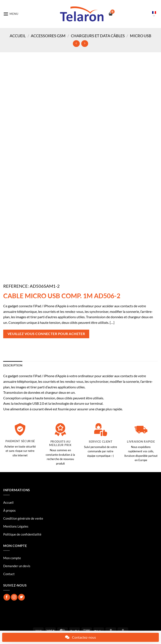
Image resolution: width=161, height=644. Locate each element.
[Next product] (76, 44)
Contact (9, 574)
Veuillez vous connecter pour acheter (46, 334)
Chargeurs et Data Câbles (98, 36)
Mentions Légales (16, 526)
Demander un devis (17, 566)
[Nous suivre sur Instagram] (14, 597)
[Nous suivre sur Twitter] (21, 597)
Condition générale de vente (23, 518)
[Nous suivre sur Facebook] (7, 597)
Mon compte (12, 558)
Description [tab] (13, 365)
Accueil (18, 36)
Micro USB (141, 36)
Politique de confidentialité (22, 534)
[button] (11, 14)
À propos (9, 510)
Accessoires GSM (48, 36)
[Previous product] (85, 44)
